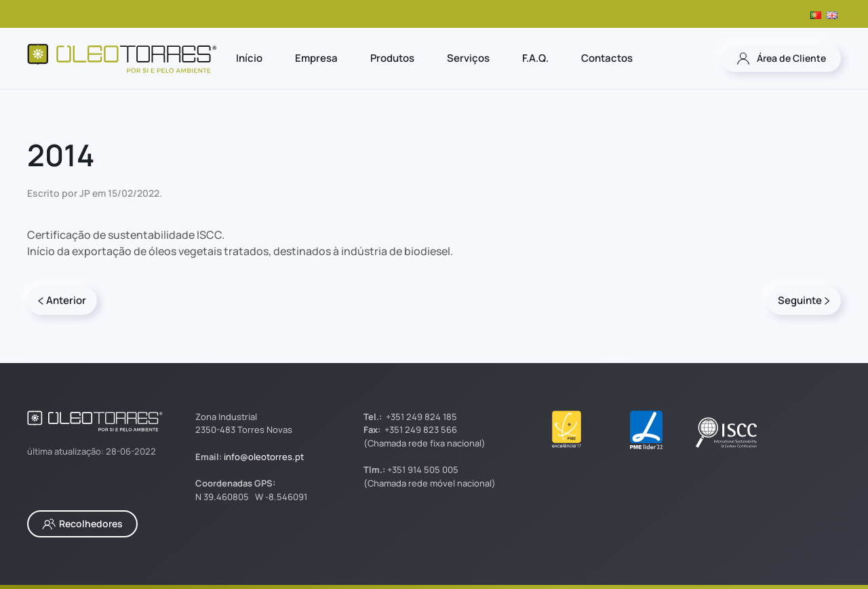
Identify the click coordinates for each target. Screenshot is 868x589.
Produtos (392, 58)
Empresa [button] (316, 58)
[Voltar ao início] (122, 58)
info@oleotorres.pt (264, 457)
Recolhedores (82, 524)
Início (249, 58)
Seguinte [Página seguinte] (804, 300)
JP (85, 193)
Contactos (607, 58)
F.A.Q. (535, 58)
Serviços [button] (468, 58)
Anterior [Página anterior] (62, 300)
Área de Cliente (781, 58)
